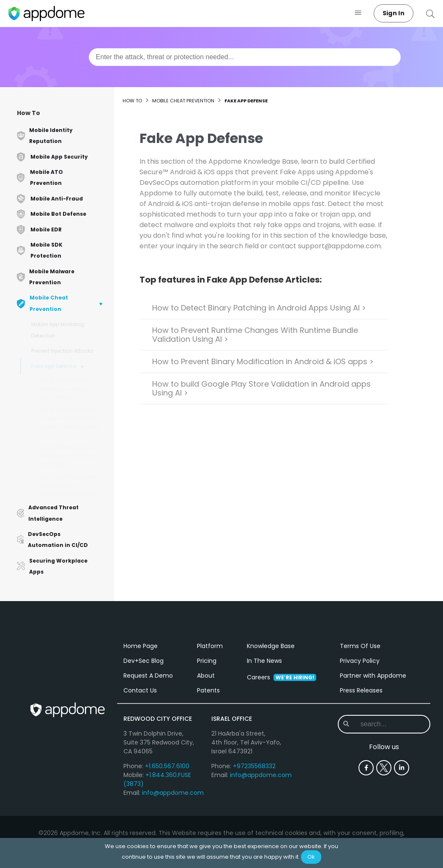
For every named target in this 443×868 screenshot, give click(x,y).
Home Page (141, 646)
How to (132, 101)
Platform (210, 646)
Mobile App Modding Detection (58, 330)
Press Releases (361, 690)
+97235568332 (254, 766)
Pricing (207, 661)
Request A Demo (148, 676)
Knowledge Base (271, 646)
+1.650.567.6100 (167, 766)
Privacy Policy (360, 661)
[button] (358, 13)
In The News (264, 661)
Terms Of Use (360, 646)
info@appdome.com (173, 793)
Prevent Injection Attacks (62, 351)
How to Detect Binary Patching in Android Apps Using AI (64, 389)
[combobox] (245, 57)
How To (29, 113)
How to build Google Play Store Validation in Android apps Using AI (70, 485)
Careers (282, 677)
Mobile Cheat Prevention (183, 101)
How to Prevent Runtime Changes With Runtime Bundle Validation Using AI (69, 422)
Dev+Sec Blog (144, 661)
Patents (208, 690)
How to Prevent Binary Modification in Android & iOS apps (68, 456)
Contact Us (140, 690)
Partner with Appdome (373, 676)
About (206, 676)
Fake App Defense (54, 366)
